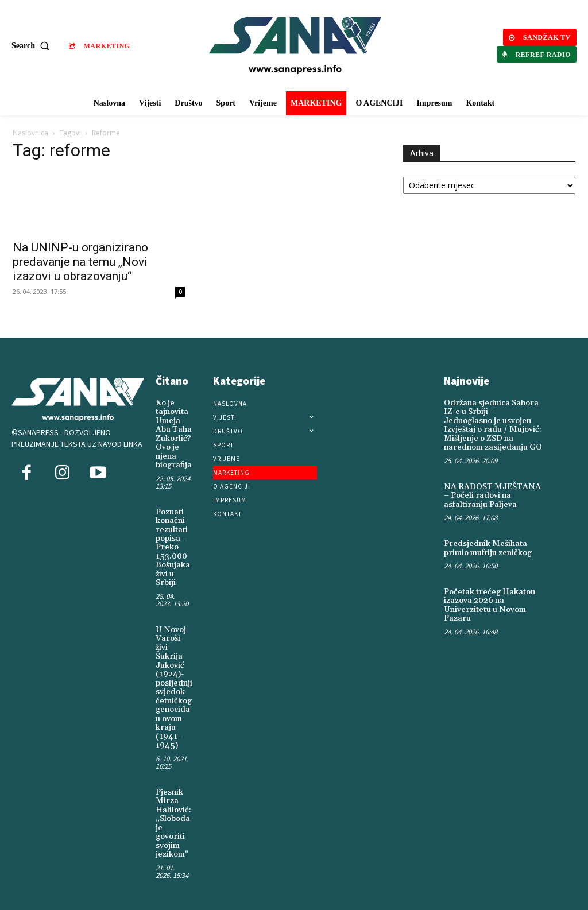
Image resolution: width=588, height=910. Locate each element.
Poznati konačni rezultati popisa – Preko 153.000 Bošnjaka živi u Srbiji (173, 547)
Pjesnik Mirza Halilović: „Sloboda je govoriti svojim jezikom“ (173, 822)
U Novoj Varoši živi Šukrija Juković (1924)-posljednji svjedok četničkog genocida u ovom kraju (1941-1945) (174, 686)
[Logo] (295, 46)
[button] (33, 46)
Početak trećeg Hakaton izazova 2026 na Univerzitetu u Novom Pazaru (490, 605)
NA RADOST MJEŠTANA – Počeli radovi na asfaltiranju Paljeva (492, 495)
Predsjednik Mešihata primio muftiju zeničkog (488, 547)
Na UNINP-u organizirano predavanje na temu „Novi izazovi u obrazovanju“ (80, 262)
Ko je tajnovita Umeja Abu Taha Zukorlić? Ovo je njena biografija (174, 434)
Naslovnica (30, 133)
